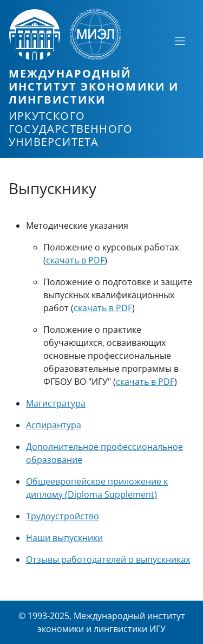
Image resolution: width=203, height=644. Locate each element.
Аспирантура (54, 425)
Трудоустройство (63, 516)
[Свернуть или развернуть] (180, 41)
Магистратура (56, 403)
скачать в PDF (75, 260)
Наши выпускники (64, 538)
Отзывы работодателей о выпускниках (108, 559)
